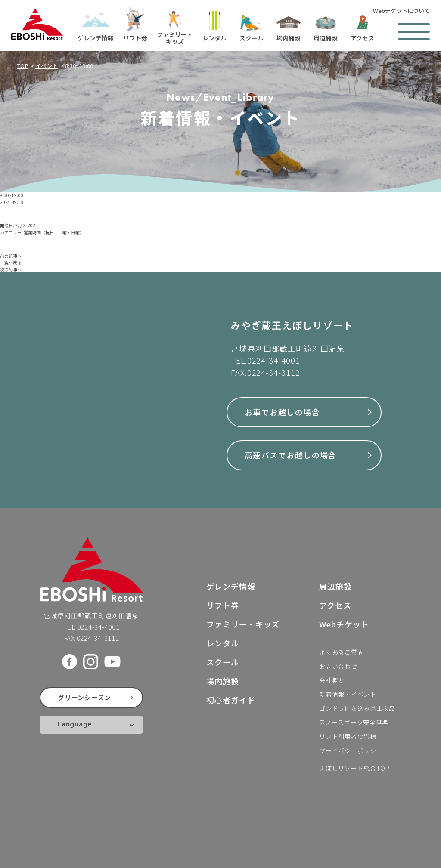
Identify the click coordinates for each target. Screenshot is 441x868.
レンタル (223, 643)
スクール (223, 662)
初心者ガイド (231, 700)
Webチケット (344, 624)
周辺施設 (335, 586)
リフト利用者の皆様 (348, 736)
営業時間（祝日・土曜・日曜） (54, 232)
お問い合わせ (338, 666)
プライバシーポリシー (351, 751)
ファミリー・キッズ (243, 624)
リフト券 (223, 605)
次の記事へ (11, 269)
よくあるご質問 (341, 652)
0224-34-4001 (274, 360)
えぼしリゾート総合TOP (354, 768)
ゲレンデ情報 (231, 586)
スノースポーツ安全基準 (354, 722)
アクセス (335, 605)
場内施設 (223, 681)
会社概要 (332, 680)
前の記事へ (11, 256)
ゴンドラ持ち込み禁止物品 (357, 708)
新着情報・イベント (348, 694)
